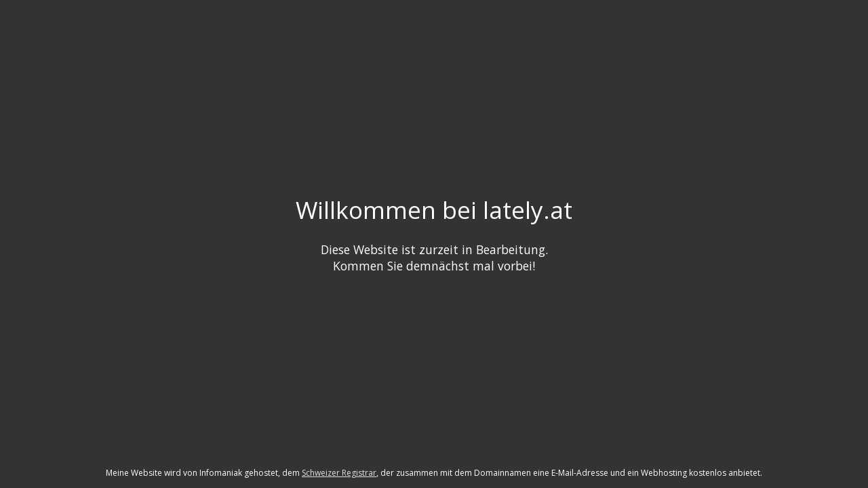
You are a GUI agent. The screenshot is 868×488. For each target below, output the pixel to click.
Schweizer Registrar (339, 473)
